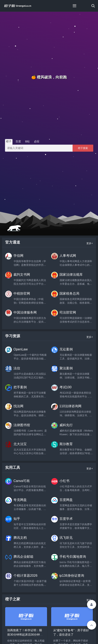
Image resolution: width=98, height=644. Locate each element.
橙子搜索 (83, 148)
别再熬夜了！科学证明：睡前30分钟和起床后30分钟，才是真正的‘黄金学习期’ (25, 635)
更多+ (90, 243)
